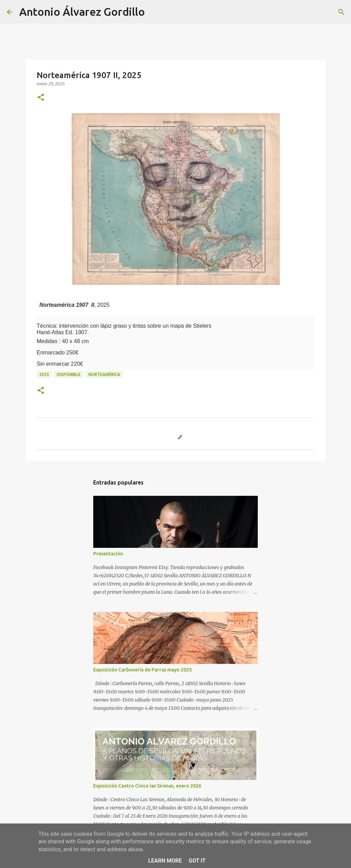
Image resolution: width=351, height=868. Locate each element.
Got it (197, 861)
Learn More (165, 861)
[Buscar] (155, 12)
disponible (69, 374)
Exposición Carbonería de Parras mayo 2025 (142, 670)
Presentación (108, 554)
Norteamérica (104, 374)
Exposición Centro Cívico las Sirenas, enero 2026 (147, 786)
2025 (44, 374)
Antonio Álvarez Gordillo (82, 12)
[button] (41, 98)
